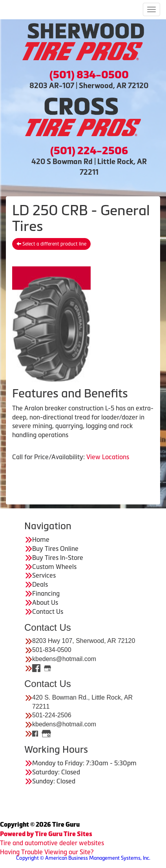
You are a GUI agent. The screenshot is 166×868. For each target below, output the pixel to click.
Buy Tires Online (55, 549)
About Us (45, 602)
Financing (46, 593)
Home (41, 539)
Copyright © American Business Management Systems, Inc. (83, 858)
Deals (40, 584)
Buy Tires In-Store (58, 558)
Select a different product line (51, 244)
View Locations (108, 457)
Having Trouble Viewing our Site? (47, 852)
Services (44, 575)
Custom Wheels (54, 567)
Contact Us (48, 611)
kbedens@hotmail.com (64, 659)
